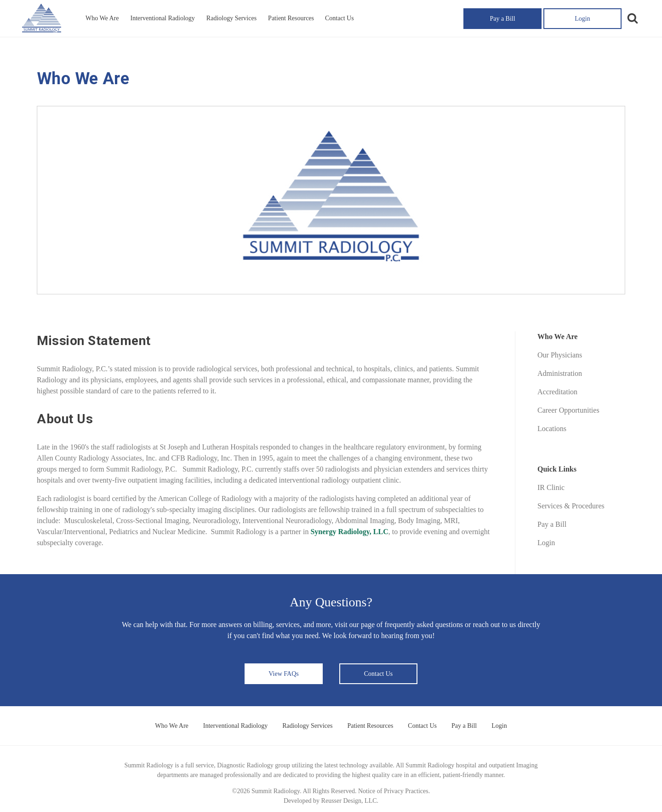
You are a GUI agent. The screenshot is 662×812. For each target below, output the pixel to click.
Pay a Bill (502, 19)
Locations (552, 429)
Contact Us (340, 18)
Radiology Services (231, 18)
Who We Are (102, 18)
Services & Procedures (571, 506)
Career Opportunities (568, 410)
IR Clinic (551, 487)
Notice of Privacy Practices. (394, 791)
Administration (560, 373)
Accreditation (557, 392)
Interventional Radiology (162, 18)
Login (582, 19)
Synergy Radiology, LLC (349, 532)
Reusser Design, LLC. (350, 801)
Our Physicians (560, 355)
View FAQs (283, 674)
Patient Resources (291, 18)
